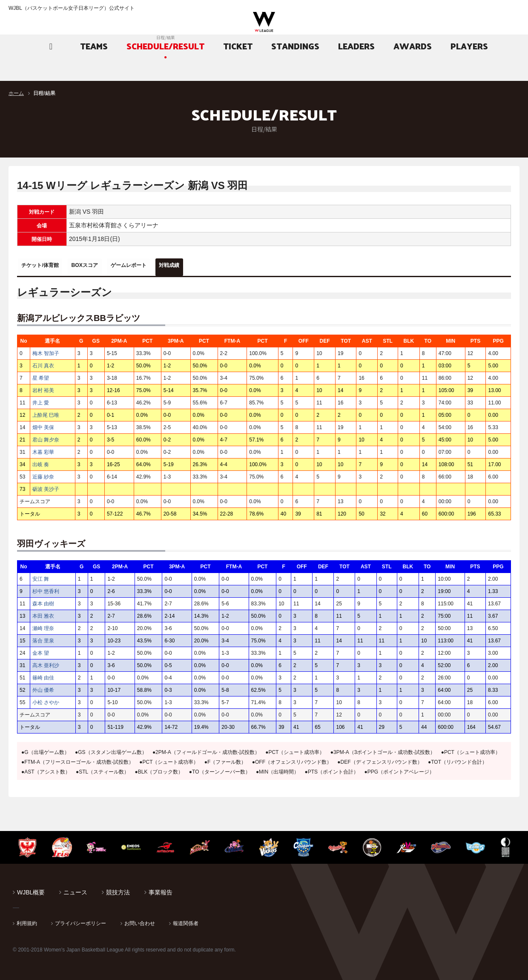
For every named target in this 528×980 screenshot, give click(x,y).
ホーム (16, 93)
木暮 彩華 (43, 449)
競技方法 (118, 889)
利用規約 (27, 920)
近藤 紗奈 (43, 474)
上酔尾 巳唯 (46, 412)
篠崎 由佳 (43, 675)
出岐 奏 (41, 461)
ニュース (75, 889)
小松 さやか (46, 699)
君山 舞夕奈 (46, 437)
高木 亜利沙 (46, 662)
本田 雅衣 (43, 613)
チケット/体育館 (47, 265)
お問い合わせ (140, 920)
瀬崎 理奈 (43, 625)
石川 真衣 (43, 363)
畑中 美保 (43, 424)
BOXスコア (105, 265)
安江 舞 (41, 576)
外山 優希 (43, 687)
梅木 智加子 (46, 350)
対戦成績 (216, 265)
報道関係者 (186, 920)
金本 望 (41, 650)
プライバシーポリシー (80, 920)
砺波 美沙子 (46, 486)
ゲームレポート (162, 265)
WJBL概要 (31, 889)
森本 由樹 (43, 601)
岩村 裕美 (43, 387)
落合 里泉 (43, 638)
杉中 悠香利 (46, 588)
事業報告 (161, 889)
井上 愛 (41, 400)
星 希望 (41, 375)
